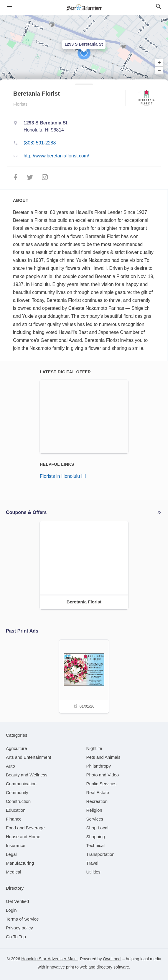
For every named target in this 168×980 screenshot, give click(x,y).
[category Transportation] (101, 854)
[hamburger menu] (9, 7)
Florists (20, 104)
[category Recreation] (97, 801)
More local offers (159, 513)
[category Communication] (21, 784)
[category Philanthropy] (99, 766)
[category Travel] (92, 863)
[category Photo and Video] (103, 775)
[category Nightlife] (94, 748)
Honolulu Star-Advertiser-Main (49, 959)
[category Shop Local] (97, 828)
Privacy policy (19, 928)
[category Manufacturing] (20, 863)
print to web (77, 967)
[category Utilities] (93, 872)
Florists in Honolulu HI (63, 476)
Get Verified (17, 901)
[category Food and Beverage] (25, 828)
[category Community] (17, 792)
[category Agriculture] (17, 748)
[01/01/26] (84, 676)
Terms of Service (22, 919)
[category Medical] (14, 872)
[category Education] (16, 810)
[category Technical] (96, 845)
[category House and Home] (23, 837)
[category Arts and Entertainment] (28, 757)
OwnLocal (112, 959)
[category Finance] (14, 819)
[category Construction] (18, 801)
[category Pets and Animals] (103, 757)
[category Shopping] (96, 837)
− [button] (159, 70)
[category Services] (95, 819)
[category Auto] (10, 766)
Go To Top (16, 937)
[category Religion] (94, 810)
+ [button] (159, 63)
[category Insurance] (16, 845)
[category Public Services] (102, 784)
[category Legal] (11, 854)
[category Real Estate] (98, 792)
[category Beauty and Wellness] (27, 775)
